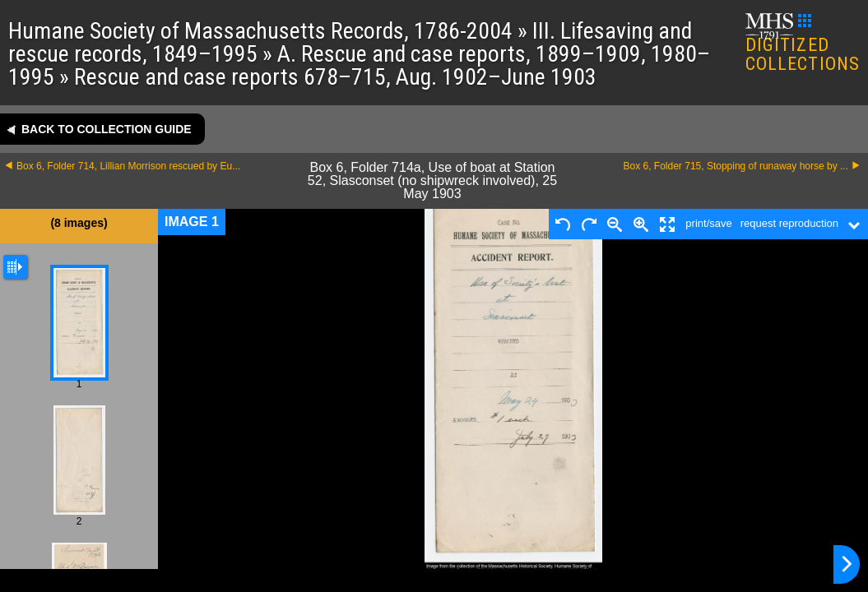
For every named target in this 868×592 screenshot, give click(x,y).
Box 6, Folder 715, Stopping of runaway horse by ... (736, 166)
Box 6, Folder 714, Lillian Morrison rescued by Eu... (128, 166)
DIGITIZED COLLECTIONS (803, 44)
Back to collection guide (107, 129)
